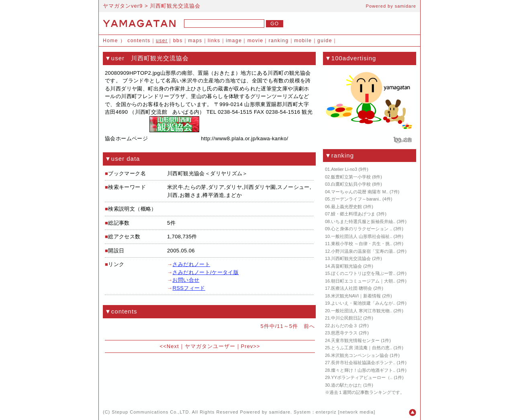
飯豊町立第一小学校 (351, 177)
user (162, 41)
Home (110, 41)
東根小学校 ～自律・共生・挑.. (362, 244)
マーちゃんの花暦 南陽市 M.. (360, 192)
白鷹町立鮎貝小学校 (351, 184)
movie (255, 41)
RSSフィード (189, 288)
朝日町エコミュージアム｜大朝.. (363, 281)
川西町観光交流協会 (351, 258)
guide (325, 41)
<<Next (170, 346)
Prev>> (251, 346)
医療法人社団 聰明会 (351, 288)
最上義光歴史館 (346, 207)
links (214, 41)
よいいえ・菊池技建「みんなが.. (363, 303)
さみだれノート (191, 264)
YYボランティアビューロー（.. (362, 377)
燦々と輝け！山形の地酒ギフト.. (363, 370)
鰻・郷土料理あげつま (353, 214)
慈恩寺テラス (344, 333)
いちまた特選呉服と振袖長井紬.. (363, 221)
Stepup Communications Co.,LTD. (151, 412)
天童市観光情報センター (355, 340)
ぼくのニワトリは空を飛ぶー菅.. (363, 273)
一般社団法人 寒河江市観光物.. (362, 311)
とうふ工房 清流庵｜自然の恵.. (362, 348)
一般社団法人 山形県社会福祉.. (362, 236)
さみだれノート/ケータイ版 (205, 272)
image (234, 41)
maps (195, 41)
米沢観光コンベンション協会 (360, 355)
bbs (178, 41)
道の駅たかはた (346, 385)
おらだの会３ (344, 326)
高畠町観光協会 (346, 266)
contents (139, 41)
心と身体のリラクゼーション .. (362, 229)
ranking (279, 41)
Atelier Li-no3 (344, 169)
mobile (303, 41)
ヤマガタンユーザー (210, 346)
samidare (406, 6)
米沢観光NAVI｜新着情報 (356, 296)
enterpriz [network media (345, 412)
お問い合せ (186, 280)
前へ (309, 326)
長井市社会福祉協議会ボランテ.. (363, 363)
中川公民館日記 (346, 318)
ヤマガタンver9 (123, 6)
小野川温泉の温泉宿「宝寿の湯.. (363, 251)
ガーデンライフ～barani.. (356, 199)
